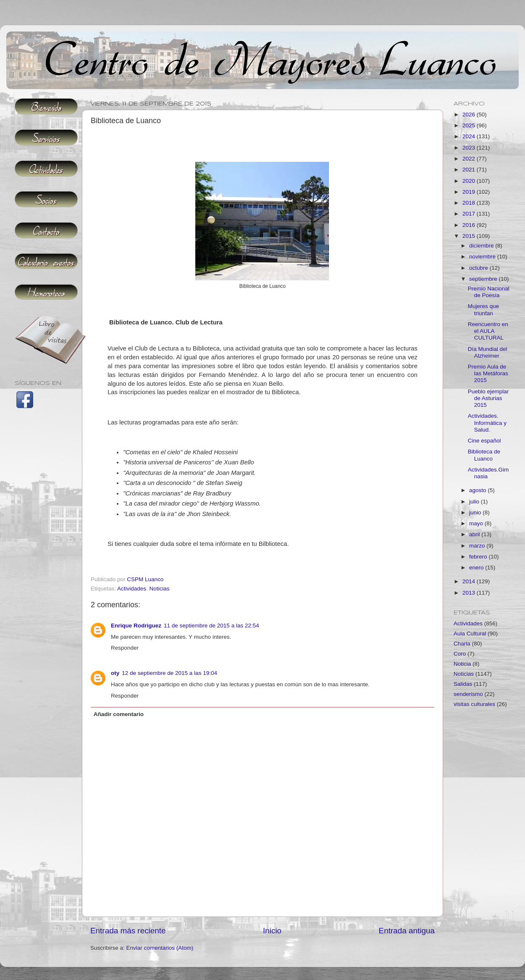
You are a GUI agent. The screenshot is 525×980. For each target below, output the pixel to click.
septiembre (484, 279)
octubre (479, 268)
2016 (470, 225)
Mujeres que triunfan (483, 310)
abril (475, 534)
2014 (470, 581)
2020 (470, 181)
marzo (478, 546)
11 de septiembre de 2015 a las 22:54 (211, 626)
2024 (470, 136)
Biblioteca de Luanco (484, 455)
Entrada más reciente (128, 931)
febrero (479, 557)
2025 (470, 125)
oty (115, 673)
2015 (470, 236)
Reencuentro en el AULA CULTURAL (488, 331)
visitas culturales (474, 704)
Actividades (132, 589)
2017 (470, 214)
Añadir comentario (119, 714)
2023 (470, 148)
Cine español (484, 441)
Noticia (462, 664)
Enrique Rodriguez (136, 626)
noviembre (483, 257)
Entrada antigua (407, 931)
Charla (462, 644)
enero (477, 568)
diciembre (482, 246)
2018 (470, 203)
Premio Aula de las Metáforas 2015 (488, 373)
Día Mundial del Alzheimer (488, 352)
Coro (460, 654)
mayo (477, 523)
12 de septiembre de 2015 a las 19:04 (169, 673)
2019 (470, 192)
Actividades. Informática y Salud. (487, 423)
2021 (470, 170)
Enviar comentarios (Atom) (160, 948)
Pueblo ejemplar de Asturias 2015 (488, 398)
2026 (470, 115)
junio (476, 512)
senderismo (468, 694)
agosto (478, 490)
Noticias (160, 589)
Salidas (463, 684)
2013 (470, 593)
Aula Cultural (470, 634)
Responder (125, 648)
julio (475, 502)
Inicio (272, 931)
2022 (470, 159)
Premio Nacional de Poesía (489, 292)
